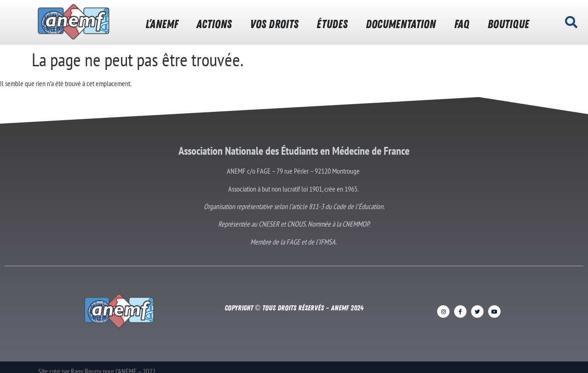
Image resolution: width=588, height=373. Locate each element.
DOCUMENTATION (401, 24)
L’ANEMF (162, 24)
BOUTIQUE (508, 24)
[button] (571, 22)
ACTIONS (214, 24)
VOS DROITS (274, 24)
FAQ (462, 24)
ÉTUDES (332, 24)
